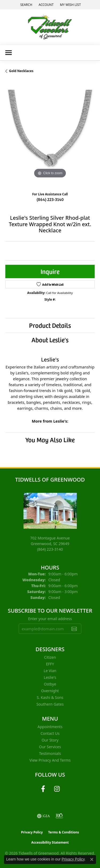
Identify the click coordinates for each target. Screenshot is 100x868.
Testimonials (50, 753)
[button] (26, 5)
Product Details (50, 325)
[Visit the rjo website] (59, 816)
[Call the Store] (50, 549)
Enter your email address (50, 619)
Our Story (50, 740)
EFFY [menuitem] (50, 664)
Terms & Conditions (63, 832)
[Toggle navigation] (9, 53)
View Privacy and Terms (50, 760)
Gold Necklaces (21, 71)
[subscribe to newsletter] (74, 629)
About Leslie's (50, 340)
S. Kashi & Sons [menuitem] (50, 697)
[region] (50, 135)
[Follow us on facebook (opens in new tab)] (43, 789)
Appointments (50, 727)
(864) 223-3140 (50, 199)
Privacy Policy (32, 832)
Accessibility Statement (50, 842)
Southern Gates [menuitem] (50, 704)
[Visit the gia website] (43, 816)
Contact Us (50, 733)
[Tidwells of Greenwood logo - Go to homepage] (50, 27)
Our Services (50, 747)
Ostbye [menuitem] (50, 684)
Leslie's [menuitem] (50, 677)
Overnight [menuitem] (50, 691)
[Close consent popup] (92, 859)
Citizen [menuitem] (50, 657)
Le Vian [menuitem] (50, 671)
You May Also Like (50, 440)
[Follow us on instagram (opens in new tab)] (57, 789)
